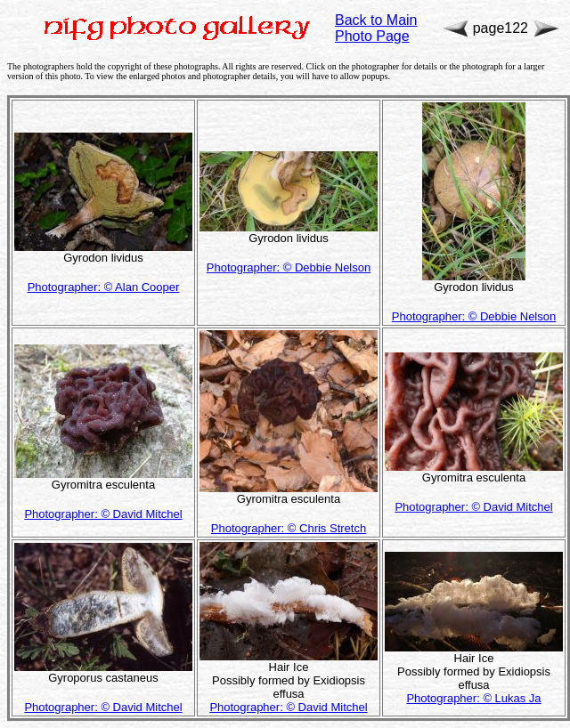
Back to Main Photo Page (376, 28)
